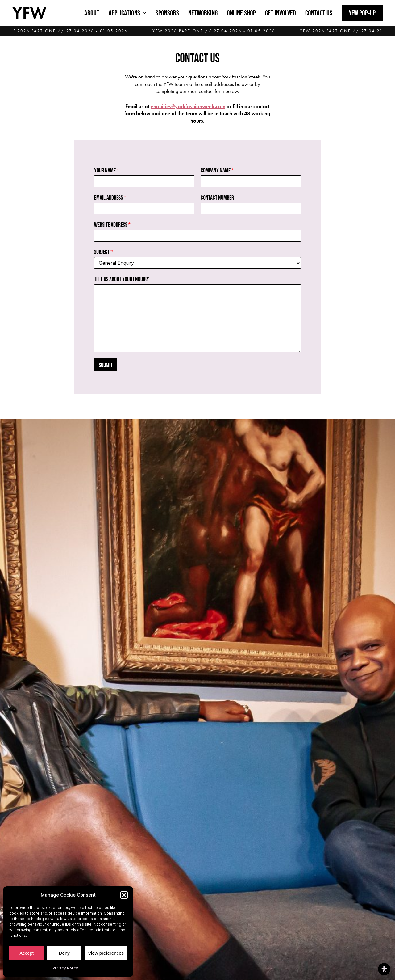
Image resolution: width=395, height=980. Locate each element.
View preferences (106, 953)
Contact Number (217, 197)
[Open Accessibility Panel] (384, 969)
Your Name (107, 170)
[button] (124, 895)
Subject (104, 252)
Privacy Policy (65, 968)
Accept (27, 953)
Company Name (217, 170)
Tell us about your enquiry (122, 279)
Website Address (112, 225)
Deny (64, 953)
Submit (106, 365)
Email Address (110, 197)
